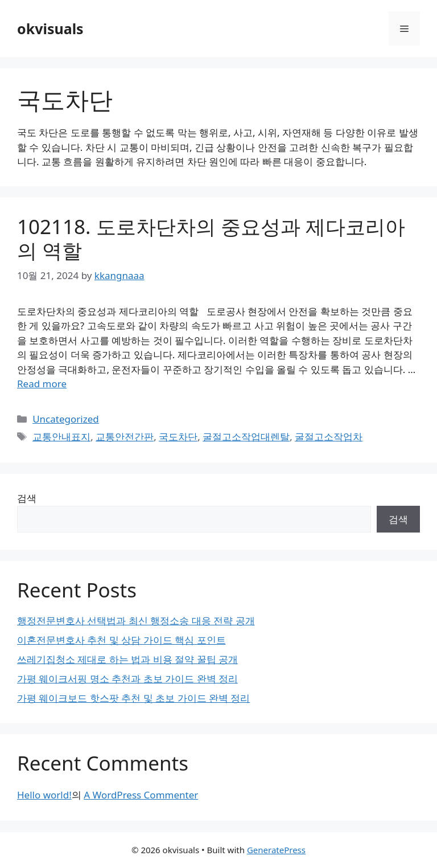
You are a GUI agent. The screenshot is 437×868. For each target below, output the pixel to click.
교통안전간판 (125, 437)
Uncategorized (66, 419)
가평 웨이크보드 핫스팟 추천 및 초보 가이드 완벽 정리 (133, 698)
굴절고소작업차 (329, 437)
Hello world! (44, 795)
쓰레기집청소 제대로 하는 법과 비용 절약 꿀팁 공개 (127, 659)
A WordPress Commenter (141, 795)
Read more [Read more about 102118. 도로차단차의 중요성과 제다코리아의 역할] (42, 384)
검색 (27, 498)
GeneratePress (276, 850)
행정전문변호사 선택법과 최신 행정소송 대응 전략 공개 (136, 621)
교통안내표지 (61, 437)
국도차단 (178, 437)
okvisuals (50, 28)
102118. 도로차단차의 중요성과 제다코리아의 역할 (211, 238)
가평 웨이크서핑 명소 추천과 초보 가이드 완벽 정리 (127, 679)
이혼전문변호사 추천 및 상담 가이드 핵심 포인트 (121, 640)
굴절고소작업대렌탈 (246, 437)
